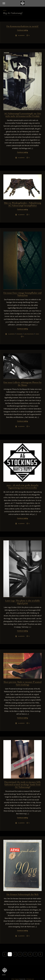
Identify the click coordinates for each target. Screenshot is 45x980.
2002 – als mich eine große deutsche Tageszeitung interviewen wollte (22, 486)
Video (37, 334)
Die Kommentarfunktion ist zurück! (22, 26)
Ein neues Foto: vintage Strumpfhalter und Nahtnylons (22, 294)
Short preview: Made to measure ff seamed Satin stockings (22, 683)
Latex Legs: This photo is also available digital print (22, 602)
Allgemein (21, 36)
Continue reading (22, 30)
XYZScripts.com (30, 979)
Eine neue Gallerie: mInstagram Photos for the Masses (22, 384)
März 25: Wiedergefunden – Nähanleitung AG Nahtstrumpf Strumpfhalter (23, 204)
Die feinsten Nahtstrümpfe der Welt (23, 894)
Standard (19, 334)
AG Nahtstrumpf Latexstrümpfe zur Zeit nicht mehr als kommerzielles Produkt (22, 115)
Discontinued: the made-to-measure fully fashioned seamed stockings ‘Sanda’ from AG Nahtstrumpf (23, 785)
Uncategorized (29, 334)
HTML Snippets (15, 979)
